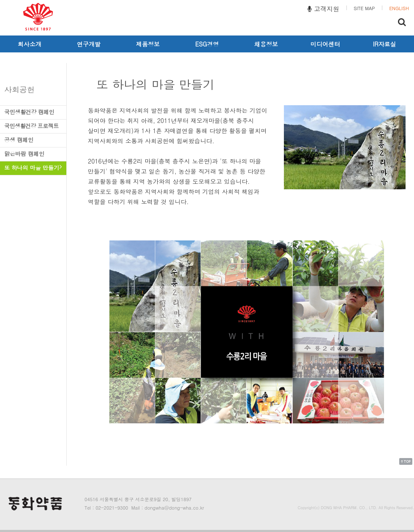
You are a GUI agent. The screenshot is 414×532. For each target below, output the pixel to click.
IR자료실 (385, 44)
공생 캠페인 (33, 140)
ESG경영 (207, 44)
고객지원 (323, 9)
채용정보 (266, 44)
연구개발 (89, 44)
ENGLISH (399, 8)
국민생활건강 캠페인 (33, 112)
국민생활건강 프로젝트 (33, 126)
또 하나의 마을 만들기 (33, 168)
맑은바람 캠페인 (33, 154)
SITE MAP (364, 8)
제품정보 (148, 44)
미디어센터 (325, 44)
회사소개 (30, 44)
